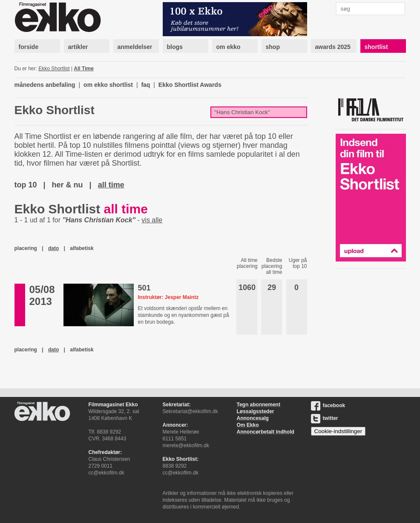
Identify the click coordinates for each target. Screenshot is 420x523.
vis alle (152, 220)
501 (144, 288)
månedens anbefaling (45, 85)
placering (26, 248)
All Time (83, 69)
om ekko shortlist (108, 85)
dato (53, 248)
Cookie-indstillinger (338, 431)
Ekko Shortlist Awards (190, 85)
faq (145, 85)
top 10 (26, 185)
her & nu (68, 185)
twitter (325, 418)
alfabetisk (82, 248)
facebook (328, 405)
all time (111, 185)
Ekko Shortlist (54, 69)
